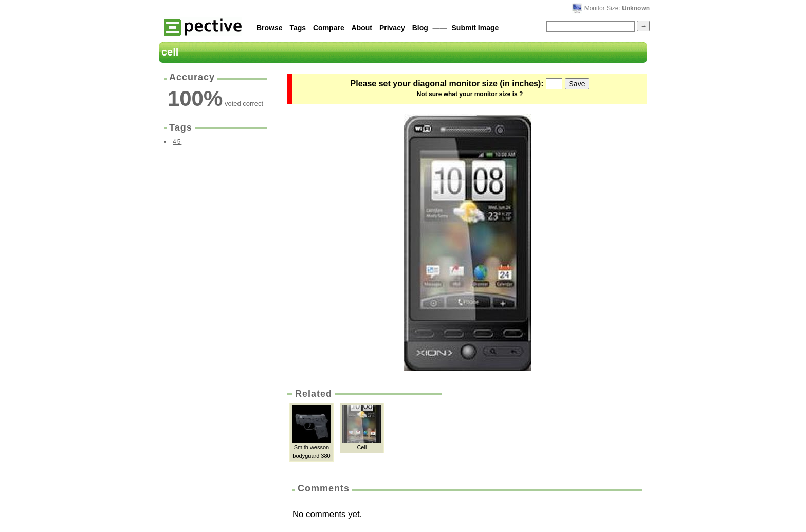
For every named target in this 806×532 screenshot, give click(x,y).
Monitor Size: (617, 8)
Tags (298, 28)
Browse (270, 28)
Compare (329, 28)
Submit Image (475, 28)
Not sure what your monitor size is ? (470, 94)
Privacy (392, 28)
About (362, 28)
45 (177, 142)
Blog (420, 28)
